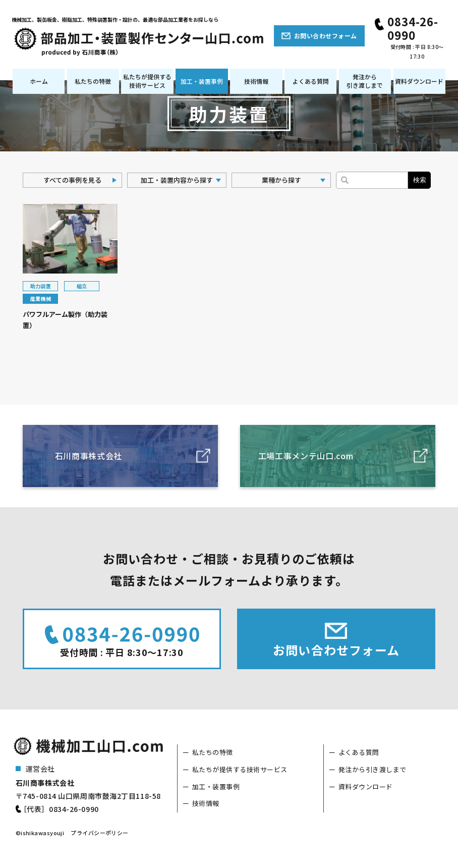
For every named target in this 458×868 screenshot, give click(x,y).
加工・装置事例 (202, 81)
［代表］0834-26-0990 (59, 809)
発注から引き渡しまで (365, 81)
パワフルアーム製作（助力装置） (65, 320)
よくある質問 (311, 81)
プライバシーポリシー (99, 833)
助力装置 (41, 286)
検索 (420, 180)
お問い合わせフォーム (326, 36)
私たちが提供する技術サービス (147, 81)
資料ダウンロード (419, 81)
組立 (82, 286)
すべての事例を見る (72, 180)
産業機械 (41, 299)
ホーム (39, 81)
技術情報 (256, 81)
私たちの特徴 (93, 81)
